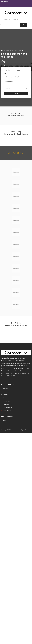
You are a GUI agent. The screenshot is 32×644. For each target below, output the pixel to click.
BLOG (4, 420)
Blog (24, 25)
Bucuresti (5, 388)
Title (5, 74)
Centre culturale (7, 407)
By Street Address (9, 85)
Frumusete (6, 404)
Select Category (9, 81)
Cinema (5, 398)
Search (16, 94)
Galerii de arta (7, 410)
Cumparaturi (6, 401)
